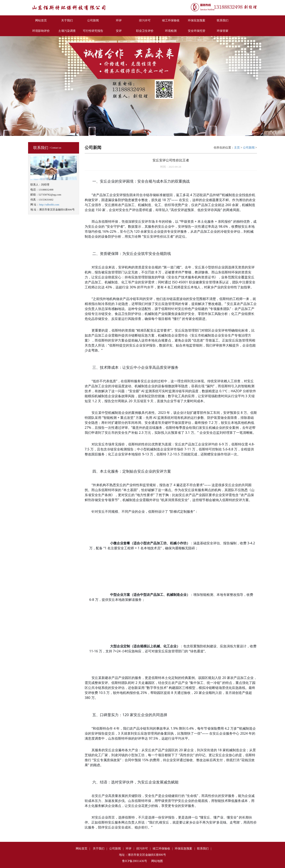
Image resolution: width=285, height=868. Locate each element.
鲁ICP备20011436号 (134, 861)
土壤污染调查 (67, 31)
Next (282, 85)
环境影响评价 (41, 31)
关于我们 (67, 20)
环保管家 (223, 31)
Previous (3, 85)
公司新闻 (93, 20)
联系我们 (223, 20)
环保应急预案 (197, 20)
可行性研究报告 (93, 31)
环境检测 (171, 31)
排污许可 (145, 20)
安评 (119, 31)
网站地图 (157, 861)
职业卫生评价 (145, 31)
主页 (237, 148)
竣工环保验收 (171, 20)
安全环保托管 (197, 31)
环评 (119, 20)
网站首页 (41, 20)
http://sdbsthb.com (49, 205)
